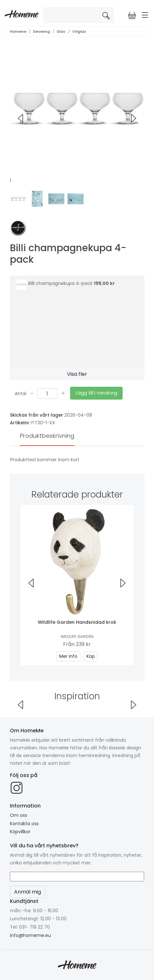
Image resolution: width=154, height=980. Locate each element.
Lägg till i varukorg (96, 393)
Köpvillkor (20, 832)
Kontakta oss (24, 824)
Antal (20, 393)
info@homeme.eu (30, 935)
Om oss (19, 815)
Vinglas (79, 31)
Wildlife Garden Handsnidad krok (77, 622)
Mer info (68, 656)
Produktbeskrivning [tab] (47, 436)
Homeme (18, 31)
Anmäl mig (28, 892)
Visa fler (77, 374)
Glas (61, 31)
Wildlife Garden (77, 636)
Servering (41, 31)
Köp (91, 656)
